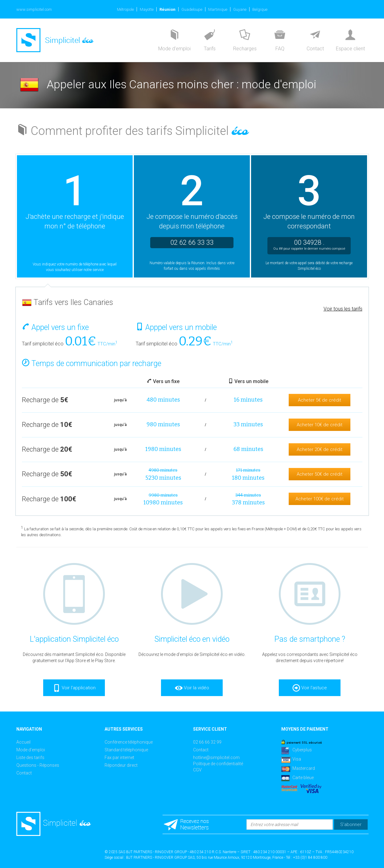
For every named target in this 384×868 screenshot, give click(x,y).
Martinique (218, 9)
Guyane (240, 9)
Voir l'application (74, 688)
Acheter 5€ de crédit (320, 400)
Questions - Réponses (38, 765)
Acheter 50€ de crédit (320, 474)
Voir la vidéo (192, 688)
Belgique (260, 9)
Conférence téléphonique (129, 742)
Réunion (167, 9)
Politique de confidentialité (218, 764)
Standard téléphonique (126, 750)
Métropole (125, 9)
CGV (197, 770)
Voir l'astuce (310, 688)
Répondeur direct (121, 765)
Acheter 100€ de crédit (320, 499)
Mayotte (147, 9)
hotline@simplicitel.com (216, 757)
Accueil (23, 742)
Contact (24, 773)
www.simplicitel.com (34, 9)
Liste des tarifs (30, 757)
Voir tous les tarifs (343, 309)
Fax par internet (119, 757)
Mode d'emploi (31, 750)
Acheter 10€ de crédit (320, 425)
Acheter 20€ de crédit (320, 449)
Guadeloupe (192, 9)
